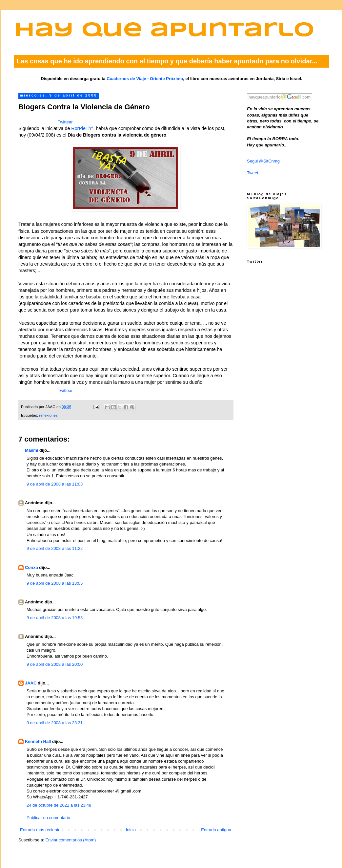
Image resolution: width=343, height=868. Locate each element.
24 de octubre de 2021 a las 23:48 (59, 805)
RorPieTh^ (82, 128)
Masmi (31, 450)
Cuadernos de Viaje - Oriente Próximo (145, 79)
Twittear (65, 122)
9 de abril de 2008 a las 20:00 (55, 664)
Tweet (253, 173)
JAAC (31, 683)
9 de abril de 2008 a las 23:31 (55, 723)
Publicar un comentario (48, 818)
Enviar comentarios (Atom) (71, 840)
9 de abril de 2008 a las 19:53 (55, 618)
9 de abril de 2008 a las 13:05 (55, 583)
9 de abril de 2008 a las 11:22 (55, 548)
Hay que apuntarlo (164, 31)
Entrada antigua (216, 830)
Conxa (31, 567)
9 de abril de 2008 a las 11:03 (55, 484)
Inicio (131, 830)
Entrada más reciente (40, 830)
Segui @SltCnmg (263, 161)
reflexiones (48, 415)
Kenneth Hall (38, 741)
